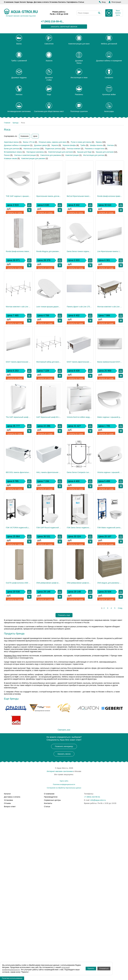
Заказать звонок (64, 920)
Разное (7, 155)
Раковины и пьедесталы (95, 149)
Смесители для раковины (51, 155)
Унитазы (110, 145)
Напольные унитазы (32, 149)
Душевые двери (40, 145)
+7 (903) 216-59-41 (52, 22)
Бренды (30, 2)
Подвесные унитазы (53, 149)
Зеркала (55, 145)
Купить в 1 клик (15, 210)
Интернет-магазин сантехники (60, 937)
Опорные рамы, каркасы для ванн (52, 142)
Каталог (23, 2)
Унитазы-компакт (74, 149)
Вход (104, 2)
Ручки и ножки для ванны (81, 142)
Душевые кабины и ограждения (17, 145)
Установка (53, 2)
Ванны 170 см (29, 142)
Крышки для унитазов (105, 152)
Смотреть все (64, 896)
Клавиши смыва (10, 158)
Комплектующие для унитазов (60, 152)
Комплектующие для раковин (33, 158)
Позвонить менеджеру (64, 912)
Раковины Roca (10, 821)
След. (120, 774)
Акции (17, 2)
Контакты (62, 2)
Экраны (99, 142)
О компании (9, 2)
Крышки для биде (84, 152)
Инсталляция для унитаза (94, 155)
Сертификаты (72, 2)
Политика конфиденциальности (64, 950)
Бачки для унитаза (11, 149)
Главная (7, 123)
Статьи (81, 2)
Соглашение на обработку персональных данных (64, 954)
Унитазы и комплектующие (25, 155)
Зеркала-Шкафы (69, 145)
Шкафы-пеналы (96, 145)
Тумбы (83, 145)
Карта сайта (64, 947)
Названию (25, 136)
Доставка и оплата (41, 2)
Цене (35, 136)
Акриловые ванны (11, 142)
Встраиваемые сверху (13, 152)
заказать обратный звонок (64, 27)
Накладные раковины (35, 152)
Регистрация (116, 2)
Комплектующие (72, 155)
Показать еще (64, 781)
